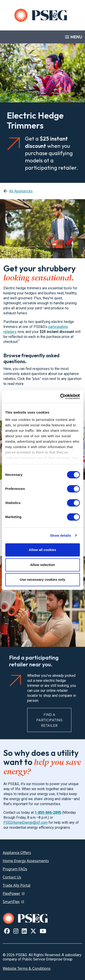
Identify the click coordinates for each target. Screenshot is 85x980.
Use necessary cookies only (42, 579)
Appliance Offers (17, 853)
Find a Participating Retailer (49, 720)
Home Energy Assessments (26, 861)
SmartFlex (11, 902)
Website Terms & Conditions (27, 968)
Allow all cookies (42, 550)
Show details (61, 535)
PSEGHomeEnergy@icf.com (25, 822)
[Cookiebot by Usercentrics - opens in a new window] (61, 397)
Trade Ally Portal (17, 885)
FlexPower (11, 893)
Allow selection (42, 565)
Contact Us (12, 877)
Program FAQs (15, 869)
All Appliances (21, 191)
